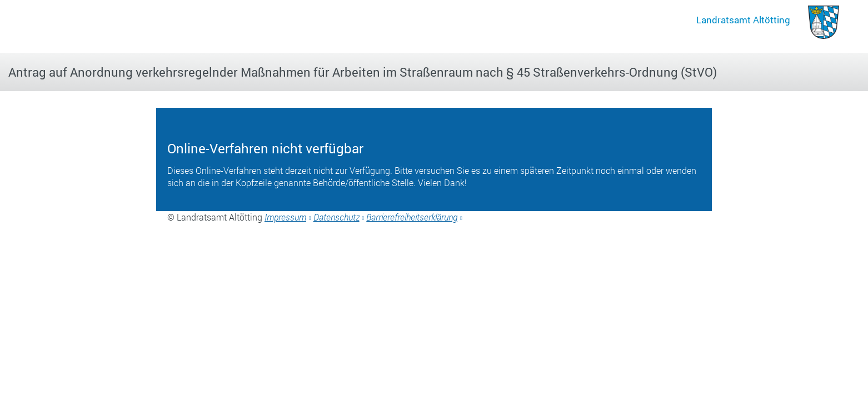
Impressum (285, 217)
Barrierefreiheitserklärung (412, 217)
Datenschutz (336, 217)
